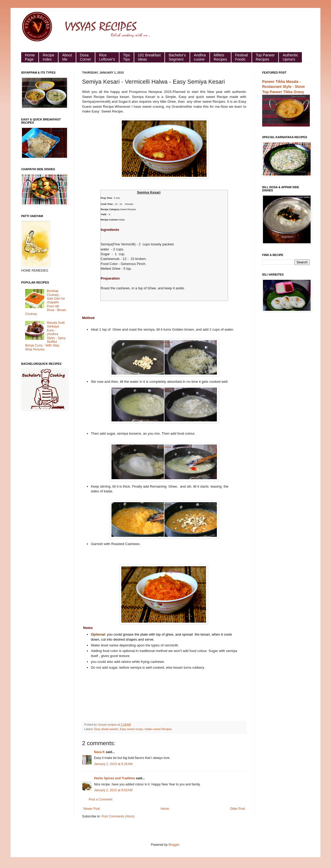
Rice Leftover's (107, 57)
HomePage (30, 57)
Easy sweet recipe (131, 729)
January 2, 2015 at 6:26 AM (113, 764)
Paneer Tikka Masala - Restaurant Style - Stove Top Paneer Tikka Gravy (283, 87)
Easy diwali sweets (106, 729)
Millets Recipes (220, 57)
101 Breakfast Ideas (149, 57)
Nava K (99, 752)
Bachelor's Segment (177, 57)
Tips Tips (127, 57)
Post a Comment (100, 799)
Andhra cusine (200, 57)
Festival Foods (241, 57)
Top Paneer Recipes (265, 57)
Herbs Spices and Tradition (115, 778)
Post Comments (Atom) (118, 816)
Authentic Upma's (290, 57)
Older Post (237, 809)
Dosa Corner (86, 57)
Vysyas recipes (108, 725)
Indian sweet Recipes (158, 729)
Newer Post (92, 809)
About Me (67, 57)
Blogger (174, 845)
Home (165, 809)
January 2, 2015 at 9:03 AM (113, 790)
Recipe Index (48, 57)
